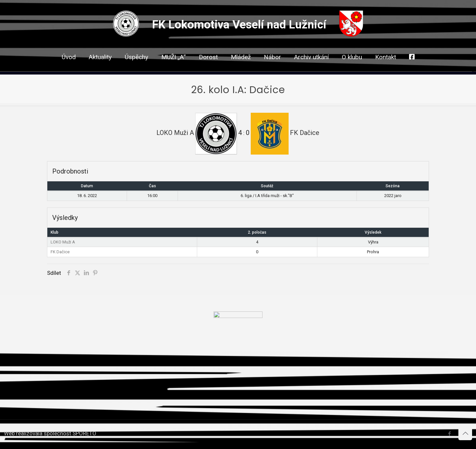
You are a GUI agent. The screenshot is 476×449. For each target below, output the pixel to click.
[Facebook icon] (449, 434)
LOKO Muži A (63, 242)
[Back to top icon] (465, 433)
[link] (208, 69)
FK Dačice (60, 252)
